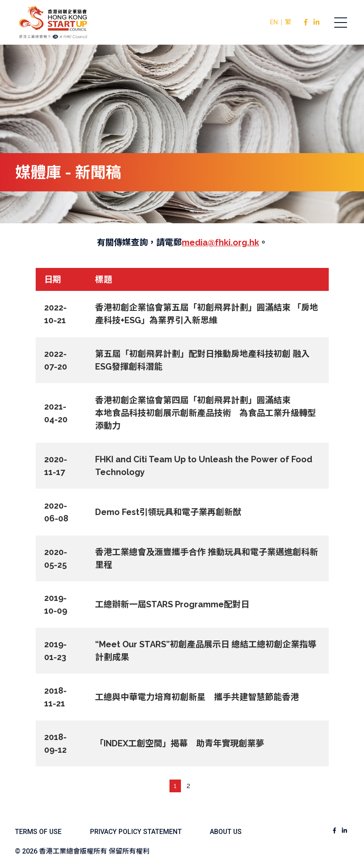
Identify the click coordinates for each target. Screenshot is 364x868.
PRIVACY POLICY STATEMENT (138, 828)
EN (274, 22)
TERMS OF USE (38, 828)
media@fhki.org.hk (220, 242)
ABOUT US (230, 828)
